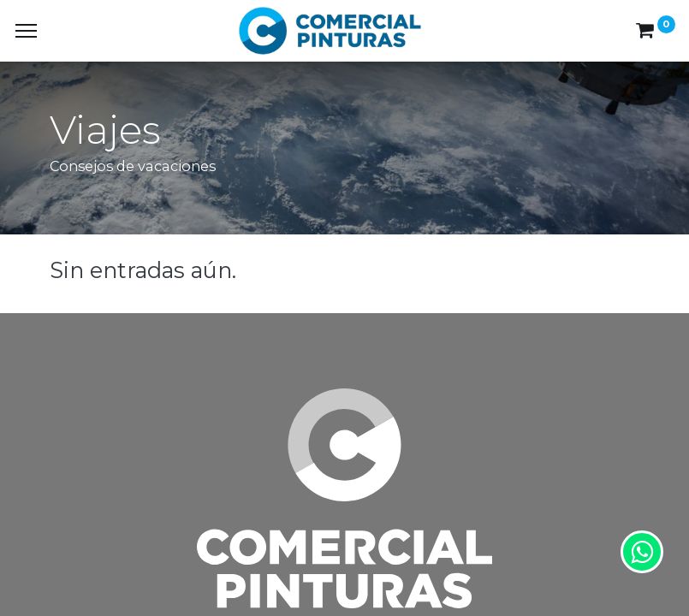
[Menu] (26, 31)
